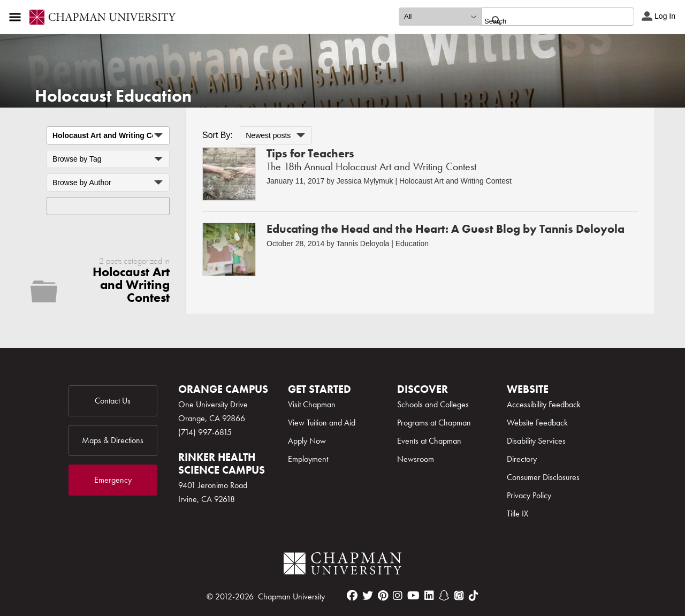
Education (412, 244)
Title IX (517, 514)
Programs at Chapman (434, 423)
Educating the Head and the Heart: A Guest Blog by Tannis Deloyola (446, 229)
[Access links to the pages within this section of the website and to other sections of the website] (17, 17)
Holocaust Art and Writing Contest (455, 181)
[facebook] (352, 596)
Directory (522, 459)
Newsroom (416, 459)
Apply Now (307, 441)
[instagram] (398, 596)
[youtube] (413, 596)
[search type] (440, 17)
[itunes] (459, 596)
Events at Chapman (429, 441)
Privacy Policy (529, 495)
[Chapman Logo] (342, 565)
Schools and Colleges (433, 404)
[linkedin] (429, 596)
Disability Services (536, 441)
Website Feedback (537, 423)
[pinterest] (383, 596)
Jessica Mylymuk (365, 181)
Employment (308, 459)
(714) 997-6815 (205, 432)
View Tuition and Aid (322, 423)
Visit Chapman (312, 404)
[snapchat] (444, 596)
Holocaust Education (113, 96)
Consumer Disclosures (543, 477)
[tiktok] (474, 596)
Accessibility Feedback (544, 404)
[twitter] (368, 596)
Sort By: (218, 135)
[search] (546, 21)
